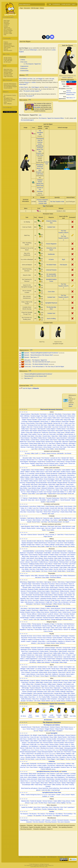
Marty (28, 764)
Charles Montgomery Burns (33, 795)
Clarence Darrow (32, 535)
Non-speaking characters (66, 827)
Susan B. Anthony (35, 681)
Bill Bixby (27, 416)
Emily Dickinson (26, 475)
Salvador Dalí (65, 458)
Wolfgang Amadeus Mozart (36, 564)
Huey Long (71, 593)
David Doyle (65, 421)
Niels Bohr (59, 648)
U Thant (55, 602)
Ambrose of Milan (26, 624)
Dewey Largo (50, 777)
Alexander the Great (26, 636)
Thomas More (38, 629)
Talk (50, 4)
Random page (8, 32)
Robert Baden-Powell (51, 541)
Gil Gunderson (61, 739)
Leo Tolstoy (57, 490)
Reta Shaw (69, 445)
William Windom (58, 604)
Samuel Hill (24, 500)
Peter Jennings (47, 690)
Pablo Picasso (25, 463)
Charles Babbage (25, 648)
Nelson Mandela (58, 595)
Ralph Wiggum (71, 783)
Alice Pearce (54, 440)
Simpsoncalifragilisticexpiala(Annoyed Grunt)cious (44, 353)
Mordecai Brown (42, 667)
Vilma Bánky (58, 414)
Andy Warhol (53, 465)
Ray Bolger (44, 416)
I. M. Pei (38, 697)
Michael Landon (70, 432)
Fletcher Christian (58, 682)
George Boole (67, 648)
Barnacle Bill (57, 681)
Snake (37, 716)
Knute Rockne (40, 674)
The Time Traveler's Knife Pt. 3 (63, 286)
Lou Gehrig (38, 669)
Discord (6, 49)
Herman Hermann (48, 801)
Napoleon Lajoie (62, 671)
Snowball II (59, 731)
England (21, 52)
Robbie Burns (62, 473)
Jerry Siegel (61, 699)
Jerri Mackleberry (34, 746)
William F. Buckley (30, 472)
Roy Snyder (58, 755)
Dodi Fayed (51, 526)
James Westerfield (60, 449)
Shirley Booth (71, 416)
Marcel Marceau (69, 434)
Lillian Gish (29, 427)
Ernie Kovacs (53, 432)
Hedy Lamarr (61, 432)
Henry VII (55, 639)
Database (66, 774)
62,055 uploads (8, 59)
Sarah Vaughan (36, 571)
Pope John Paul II (27, 628)
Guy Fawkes (54, 520)
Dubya (74, 755)
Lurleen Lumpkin (42, 765)
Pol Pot (30, 600)
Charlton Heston (61, 429)
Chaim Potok (69, 484)
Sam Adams (40, 582)
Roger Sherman (48, 536)
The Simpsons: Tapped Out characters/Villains (51, 118)
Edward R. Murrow (38, 695)
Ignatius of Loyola (62, 626)
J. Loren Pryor (33, 781)
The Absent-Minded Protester (40, 364)
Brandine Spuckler (31, 757)
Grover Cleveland (66, 608)
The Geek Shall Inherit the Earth (41, 362)
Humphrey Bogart (35, 416)
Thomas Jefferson (32, 614)
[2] (41, 91)
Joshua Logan (40, 528)
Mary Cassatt (37, 458)
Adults (49, 827)
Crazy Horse (60, 543)
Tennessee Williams (55, 577)
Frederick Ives (30, 655)
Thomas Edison (54, 651)
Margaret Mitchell (62, 483)
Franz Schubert (54, 567)
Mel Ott (69, 672)
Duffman (68, 764)
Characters (7, 23)
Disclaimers (61, 857)
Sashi (54, 750)
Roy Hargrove (66, 558)
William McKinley (41, 616)
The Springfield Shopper (10, 87)
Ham (47, 775)
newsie (34, 82)
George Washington (57, 619)
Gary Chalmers (51, 774)
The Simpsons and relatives (52, 725)
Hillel (55, 626)
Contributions (56, 4)
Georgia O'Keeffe (70, 462)
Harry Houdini (30, 690)
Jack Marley (43, 746)
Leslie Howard (25, 431)
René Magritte (24, 462)
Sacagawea (43, 699)
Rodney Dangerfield (34, 421)
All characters (48, 720)
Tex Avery (27, 453)
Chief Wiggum (35, 87)
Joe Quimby (38, 754)
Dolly (29, 686)
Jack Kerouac (66, 481)
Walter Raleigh (63, 697)
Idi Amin (24, 541)
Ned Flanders (72, 737)
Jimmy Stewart (47, 447)
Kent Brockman (42, 764)
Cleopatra (72, 636)
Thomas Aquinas (36, 624)
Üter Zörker (65, 785)
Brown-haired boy (43, 788)
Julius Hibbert (34, 741)
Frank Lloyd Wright (62, 494)
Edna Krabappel (32, 777)
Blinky (23, 795)
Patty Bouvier (36, 727)
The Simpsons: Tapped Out (39, 360)
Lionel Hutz (72, 741)
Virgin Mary (30, 629)
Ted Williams (53, 676)
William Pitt (24, 600)
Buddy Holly (53, 560)
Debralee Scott (42, 445)
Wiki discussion (8, 50)
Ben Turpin (63, 447)
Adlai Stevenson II (40, 602)
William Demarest (56, 421)
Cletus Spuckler (41, 757)
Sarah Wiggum (61, 759)
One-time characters (39, 822)
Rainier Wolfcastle (46, 769)
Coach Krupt (41, 777)
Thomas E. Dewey (64, 587)
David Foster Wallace (59, 492)
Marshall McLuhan (48, 693)
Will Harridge (25, 688)
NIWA (5, 102)
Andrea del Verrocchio (42, 465)
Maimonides (70, 692)
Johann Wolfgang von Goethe (35, 492)
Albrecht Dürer (31, 460)
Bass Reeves (71, 697)
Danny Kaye (67, 431)
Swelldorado (51, 254)
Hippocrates (57, 688)
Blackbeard (57, 518)
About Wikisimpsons (52, 857)
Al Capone (29, 520)
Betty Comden (35, 526)
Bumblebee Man (51, 764)
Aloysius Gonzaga (47, 626)
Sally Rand (65, 442)
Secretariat (62, 674)
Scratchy (60, 809)
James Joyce (43, 481)
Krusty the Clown (32, 765)
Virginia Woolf (52, 494)
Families (52, 812)
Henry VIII (61, 639)
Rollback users (8, 43)
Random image (8, 33)
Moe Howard (33, 431)
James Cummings (62, 650)
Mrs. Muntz (36, 748)
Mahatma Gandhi (44, 589)
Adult (45, 203)
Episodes (6, 22)
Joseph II (29, 641)
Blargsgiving (40, 146)
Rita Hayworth (42, 429)
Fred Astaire (43, 414)
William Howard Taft (60, 618)
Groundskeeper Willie (28, 785)
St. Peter (50, 629)
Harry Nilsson (49, 564)
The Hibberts (59, 814)
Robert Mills (67, 693)
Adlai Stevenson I (30, 602)
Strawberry (63, 757)
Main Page (7, 21)
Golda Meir (55, 597)
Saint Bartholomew (69, 624)
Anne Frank (43, 477)
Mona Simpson (69, 729)
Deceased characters (63, 820)
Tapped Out (7, 28)
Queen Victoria (51, 643)
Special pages (8, 72)
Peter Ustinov (71, 447)
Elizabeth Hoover (61, 775)
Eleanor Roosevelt (45, 600)
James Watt (73, 660)
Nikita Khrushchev (45, 593)
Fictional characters (35, 820)
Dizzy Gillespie (39, 558)
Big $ (64, 259)
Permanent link (8, 75)
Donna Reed (24, 443)
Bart (31, 79)
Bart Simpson (65, 727)
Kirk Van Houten (30, 759)
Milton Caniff (35, 453)
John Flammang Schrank (55, 522)
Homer (46, 87)
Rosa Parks (32, 697)
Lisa (34, 79)
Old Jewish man (59, 752)
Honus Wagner (45, 676)
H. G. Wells (69, 492)
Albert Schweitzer (52, 699)
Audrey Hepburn (51, 429)
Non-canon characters (64, 822)
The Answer (29, 96)
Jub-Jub (36, 731)
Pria (46, 750)
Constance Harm (71, 739)
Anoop (29, 750)
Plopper (41, 731)
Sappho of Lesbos (60, 486)
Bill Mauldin (61, 453)
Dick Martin (71, 510)
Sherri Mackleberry (60, 777)
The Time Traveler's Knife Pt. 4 (63, 297)
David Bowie (25, 418)
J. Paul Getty (71, 498)
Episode (27, 353)
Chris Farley (39, 423)
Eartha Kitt (45, 432)
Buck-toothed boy (54, 788)
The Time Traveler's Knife (57, 202)
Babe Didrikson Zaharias (65, 676)
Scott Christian (61, 764)
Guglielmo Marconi (57, 655)
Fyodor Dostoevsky (52, 475)
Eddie (55, 737)
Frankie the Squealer (36, 801)
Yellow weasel (47, 785)
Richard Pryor (49, 442)
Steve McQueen (25, 438)
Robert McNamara (46, 597)
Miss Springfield (55, 767)
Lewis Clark (59, 774)
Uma (57, 750)
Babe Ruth (48, 674)
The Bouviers (33, 814)
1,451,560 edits (8, 61)
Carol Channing (65, 418)
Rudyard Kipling (31, 483)
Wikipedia (36, 388)
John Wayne (42, 449)
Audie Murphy (71, 438)
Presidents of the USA (52, 606)
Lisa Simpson (40, 729)
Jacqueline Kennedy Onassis (48, 598)
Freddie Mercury (43, 562)
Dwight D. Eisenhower (32, 610)
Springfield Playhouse (51, 303)
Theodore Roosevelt (48, 618)
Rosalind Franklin (38, 653)
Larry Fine (72, 423)
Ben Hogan (72, 669)
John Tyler (37, 619)
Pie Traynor (36, 676)
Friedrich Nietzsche (49, 695)
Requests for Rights (9, 46)
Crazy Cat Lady (35, 737)
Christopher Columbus (41, 684)
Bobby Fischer (60, 686)
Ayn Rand (34, 486)
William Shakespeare (69, 576)
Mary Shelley (24, 488)
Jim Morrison (24, 564)
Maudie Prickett (40, 442)
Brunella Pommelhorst (62, 779)
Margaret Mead (31, 657)
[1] (27, 84)
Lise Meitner (39, 657)
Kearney (27, 82)
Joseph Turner (63, 463)
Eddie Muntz (29, 748)
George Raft (58, 442)
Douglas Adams (26, 470)
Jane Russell (33, 445)
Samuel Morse (58, 657)
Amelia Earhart (36, 686)
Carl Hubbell (40, 671)
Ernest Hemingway (49, 479)
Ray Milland (34, 438)
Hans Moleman (66, 746)
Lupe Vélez (34, 449)
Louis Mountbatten (52, 641)
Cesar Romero (25, 445)
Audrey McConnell (32, 779)
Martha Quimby (61, 754)
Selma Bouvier (45, 727)
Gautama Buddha (26, 626)
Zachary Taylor (71, 618)
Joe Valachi (66, 522)
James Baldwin (66, 470)
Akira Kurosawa (69, 743)
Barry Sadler (42, 486)
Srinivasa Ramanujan (69, 659)
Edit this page (35, 8)
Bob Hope (61, 508)
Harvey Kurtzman (51, 453)
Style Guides (7, 48)
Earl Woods (71, 546)
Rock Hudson (51, 431)
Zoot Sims (32, 569)
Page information (8, 76)
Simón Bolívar (70, 541)
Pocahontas (54, 697)
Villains (52, 706)
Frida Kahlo (65, 460)
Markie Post (23, 442)
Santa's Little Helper (50, 731)
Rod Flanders (32, 775)
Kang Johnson (66, 801)
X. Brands (32, 418)
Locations (6, 25)
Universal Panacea (51, 270)
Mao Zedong (67, 604)
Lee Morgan (73, 562)
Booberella (33, 764)
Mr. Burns (23, 716)
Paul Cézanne (45, 458)
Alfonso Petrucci (58, 629)
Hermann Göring (67, 589)
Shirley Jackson (33, 481)
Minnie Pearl (47, 512)
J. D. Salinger (50, 486)
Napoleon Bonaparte (27, 543)
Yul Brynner (39, 418)
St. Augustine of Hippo (48, 624)
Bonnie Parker (36, 522)
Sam (34, 755)
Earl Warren (37, 604)
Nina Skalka (72, 781)
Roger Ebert (44, 686)
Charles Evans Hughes (43, 591)
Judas (52, 628)
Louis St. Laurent (66, 600)
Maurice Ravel (51, 566)
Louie (36, 803)
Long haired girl (56, 790)
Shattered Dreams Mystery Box (40, 182)
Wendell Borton (42, 774)
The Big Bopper (39, 553)
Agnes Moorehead (62, 438)
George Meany (58, 693)
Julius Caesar (45, 586)
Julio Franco (23, 739)
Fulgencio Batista (70, 582)
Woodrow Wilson (68, 619)
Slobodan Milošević (64, 597)
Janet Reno (61, 535)
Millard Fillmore (44, 610)
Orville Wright (55, 662)
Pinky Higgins (64, 669)
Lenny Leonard (65, 795)
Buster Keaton (48, 510)
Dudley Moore (52, 438)
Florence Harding (31, 591)
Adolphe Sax (45, 567)
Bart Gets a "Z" (71, 98)
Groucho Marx (47, 436)
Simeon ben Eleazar (47, 681)
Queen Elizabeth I (58, 638)
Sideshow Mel (60, 765)
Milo (60, 746)
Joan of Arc (71, 626)
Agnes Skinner (50, 755)
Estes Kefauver (55, 591)
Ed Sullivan (30, 701)
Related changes (8, 71)
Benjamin (51, 735)
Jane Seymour (41, 643)
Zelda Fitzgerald (48, 423)
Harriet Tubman (46, 701)
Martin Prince (24, 781)
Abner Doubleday (69, 543)
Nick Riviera (28, 755)
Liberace (27, 562)
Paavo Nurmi (62, 672)
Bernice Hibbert (25, 741)
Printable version (8, 74)
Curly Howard (70, 429)
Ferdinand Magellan (27, 693)
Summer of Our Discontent (40, 190)
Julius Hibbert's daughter (45, 741)
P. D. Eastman (62, 475)
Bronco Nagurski (53, 672)
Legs (32, 803)
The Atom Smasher (40, 151)
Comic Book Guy (25, 737)
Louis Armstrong (40, 551)
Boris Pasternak (43, 484)
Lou (39, 744)
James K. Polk (69, 616)
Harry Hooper (24, 671)
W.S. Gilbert (59, 477)
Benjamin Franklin (33, 589)
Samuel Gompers (70, 686)
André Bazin (25, 682)
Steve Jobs (31, 500)
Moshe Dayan (54, 587)
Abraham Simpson (55, 727)
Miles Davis (44, 556)
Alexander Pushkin (26, 486)
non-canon (37, 107)
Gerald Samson (40, 755)
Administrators (8, 45)
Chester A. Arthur (45, 608)
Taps (44, 206)
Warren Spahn (70, 674)
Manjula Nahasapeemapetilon (28, 752)
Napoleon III (61, 641)
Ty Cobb (50, 667)
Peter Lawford (32, 434)
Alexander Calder (27, 458)
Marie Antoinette (47, 636)
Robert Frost (51, 477)
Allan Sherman (66, 528)
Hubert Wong (38, 785)
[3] (33, 95)
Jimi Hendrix (37, 560)
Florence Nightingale (61, 695)
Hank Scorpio (52, 803)
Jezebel (23, 641)
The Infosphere (8, 101)
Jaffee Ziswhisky (56, 785)
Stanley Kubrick (31, 528)
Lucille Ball (51, 414)
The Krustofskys (68, 814)
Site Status (67, 857)
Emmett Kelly (55, 690)
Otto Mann (23, 779)
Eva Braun (52, 584)
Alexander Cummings (50, 650)
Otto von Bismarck (63, 602)
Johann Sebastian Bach (59, 551)
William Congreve (25, 576)
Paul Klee (72, 460)
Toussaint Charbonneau (53, 498)
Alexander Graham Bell (37, 648)
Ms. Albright (34, 735)
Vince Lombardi (25, 672)
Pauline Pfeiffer (46, 697)
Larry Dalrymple (44, 737)
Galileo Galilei (57, 653)
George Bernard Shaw (56, 576)
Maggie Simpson (50, 729)
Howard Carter (48, 682)
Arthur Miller (34, 576)
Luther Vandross (26, 571)
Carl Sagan (32, 660)
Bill (23, 764)
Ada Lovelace (47, 655)
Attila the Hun (40, 541)
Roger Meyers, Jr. (70, 765)
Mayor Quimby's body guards (48, 754)
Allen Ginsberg (67, 477)
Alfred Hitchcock (66, 526)
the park (52, 79)
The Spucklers (37, 816)
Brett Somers (39, 447)
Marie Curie (71, 650)
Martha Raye (73, 442)
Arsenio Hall (63, 427)
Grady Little (33, 744)
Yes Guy (68, 759)
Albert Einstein (63, 651)
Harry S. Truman (28, 619)
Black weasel (33, 774)
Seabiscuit (55, 674)
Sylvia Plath (52, 484)
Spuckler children (67, 755)
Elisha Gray (65, 653)
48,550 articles (8, 58)
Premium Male (42, 202)
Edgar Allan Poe (60, 484)
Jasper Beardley (42, 735)
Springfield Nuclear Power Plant (52, 792)
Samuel (66, 629)
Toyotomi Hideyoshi (35, 688)
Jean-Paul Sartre (70, 486)
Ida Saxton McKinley (34, 597)
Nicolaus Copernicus (38, 650)
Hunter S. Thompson (47, 490)
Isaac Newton (67, 657)
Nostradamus (72, 695)
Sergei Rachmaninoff (40, 566)
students (64, 771)
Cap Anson (24, 667)
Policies (6, 42)
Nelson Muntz (42, 779)
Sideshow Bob (25, 801)
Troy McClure (51, 765)
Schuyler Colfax (27, 587)
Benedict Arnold (31, 541)
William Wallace (63, 546)
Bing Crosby (68, 420)
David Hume (38, 690)
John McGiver (72, 436)
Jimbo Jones (24, 777)
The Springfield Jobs (40, 133)
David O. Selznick (56, 528)
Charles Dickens (71, 473)
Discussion (27, 8)
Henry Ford (63, 498)
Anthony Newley (25, 440)
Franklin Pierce (60, 616)
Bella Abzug (23, 582)
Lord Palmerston (62, 598)
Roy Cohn (24, 535)
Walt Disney (42, 475)
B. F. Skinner (48, 660)
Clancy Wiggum (51, 759)
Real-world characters (50, 825)
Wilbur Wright (63, 662)
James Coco (51, 420)
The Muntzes (65, 816)
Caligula (52, 586)
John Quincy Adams (34, 608)
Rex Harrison (71, 427)
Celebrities (52, 761)
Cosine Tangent (35, 783)
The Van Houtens (47, 816)
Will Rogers (72, 443)
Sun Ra (56, 569)
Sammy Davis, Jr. (45, 421)
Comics (6, 26)
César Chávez (68, 682)
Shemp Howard (42, 431)
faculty (57, 771)
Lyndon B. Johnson (53, 614)
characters (52, 704)
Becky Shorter (64, 781)
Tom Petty (65, 564)
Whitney (22, 757)
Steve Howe (32, 671)
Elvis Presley (25, 566)
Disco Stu (69, 757)
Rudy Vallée (71, 569)
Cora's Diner (51, 292)
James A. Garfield (54, 610)
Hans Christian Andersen (38, 470)
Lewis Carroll (48, 472)
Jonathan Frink (32, 739)
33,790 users (7, 62)
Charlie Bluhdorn (33, 498)
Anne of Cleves (37, 636)
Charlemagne (64, 636)
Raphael (32, 463)
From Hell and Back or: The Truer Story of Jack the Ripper (48, 367)
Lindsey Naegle (59, 748)
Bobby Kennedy (65, 591)
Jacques (24, 743)
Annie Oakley (24, 697)
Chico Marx (38, 436)
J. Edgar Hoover (66, 688)
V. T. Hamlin (42, 453)
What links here (8, 69)
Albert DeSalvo (37, 520)
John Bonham (56, 553)
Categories (23, 825)
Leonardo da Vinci (55, 458)
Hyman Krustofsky (59, 743)
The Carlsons (41, 814)
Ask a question (8, 29)
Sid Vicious (44, 571)
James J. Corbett (58, 667)
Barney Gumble (52, 739)
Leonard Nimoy (35, 440)
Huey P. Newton (35, 598)
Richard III (69, 641)
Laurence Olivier (45, 440)
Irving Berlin (30, 553)
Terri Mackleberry (70, 777)
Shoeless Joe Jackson (51, 671)
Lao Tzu (53, 701)
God (65, 807)
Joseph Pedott (51, 659)
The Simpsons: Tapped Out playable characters (33, 827)
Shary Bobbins (23, 79)
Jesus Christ (37, 807)
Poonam (42, 750)
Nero (28, 598)
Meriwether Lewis (42, 692)
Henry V (43, 639)
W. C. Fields (64, 423)
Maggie (40, 79)
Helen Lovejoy (45, 744)
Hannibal (23, 545)
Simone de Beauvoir (52, 473)
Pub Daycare (63, 265)
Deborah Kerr (37, 432)
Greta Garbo (59, 425)
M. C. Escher (39, 460)
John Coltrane (71, 555)
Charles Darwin (44, 651)
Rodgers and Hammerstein (63, 566)
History (42, 8)
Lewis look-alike (46, 790)
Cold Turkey (40, 155)
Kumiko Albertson (25, 735)
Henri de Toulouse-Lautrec (51, 463)
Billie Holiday (45, 560)
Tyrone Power (31, 442)
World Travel (40, 185)
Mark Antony (61, 582)
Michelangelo (33, 462)
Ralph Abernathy (25, 681)
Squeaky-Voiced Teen (53, 757)
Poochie (44, 809)
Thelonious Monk (64, 562)
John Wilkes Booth (61, 416)
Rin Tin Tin (45, 443)
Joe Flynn (24, 425)
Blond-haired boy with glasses (29, 788)
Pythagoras (59, 659)
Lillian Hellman (39, 479)
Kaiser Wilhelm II (60, 643)
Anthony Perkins (70, 440)
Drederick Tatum (65, 767)
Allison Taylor (44, 783)
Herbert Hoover (67, 612)
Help (5, 35)
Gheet (32, 750)
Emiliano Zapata (71, 701)
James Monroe (51, 616)
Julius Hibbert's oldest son (60, 741)
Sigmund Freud (48, 653)
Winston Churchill (69, 586)
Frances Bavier (67, 414)
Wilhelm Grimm (30, 479)
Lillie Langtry (24, 434)
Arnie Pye (23, 767)
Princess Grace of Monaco (45, 638)
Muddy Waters (62, 571)
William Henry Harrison (43, 612)
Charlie (58, 795)
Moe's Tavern (24, 87)
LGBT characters (46, 820)
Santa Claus (45, 807)
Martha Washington (47, 604)
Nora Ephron (71, 475)
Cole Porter (72, 564)
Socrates (68, 699)
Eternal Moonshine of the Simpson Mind (71, 93)
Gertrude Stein (68, 488)
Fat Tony (69, 803)
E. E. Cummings (30, 473)
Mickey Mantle (43, 672)
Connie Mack (34, 672)
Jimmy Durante (30, 423)
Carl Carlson (52, 795)
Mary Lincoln (64, 593)
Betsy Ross (36, 699)
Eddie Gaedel (30, 669)
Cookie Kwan (25, 744)
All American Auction (40, 142)
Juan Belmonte (33, 667)
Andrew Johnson (42, 614)
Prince (32, 566)
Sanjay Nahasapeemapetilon (45, 752)
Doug (51, 737)
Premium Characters (42, 200)
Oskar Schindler (51, 502)
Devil (51, 807)
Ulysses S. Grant (64, 610)
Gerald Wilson (71, 571)
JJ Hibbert (52, 775)
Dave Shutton (34, 767)
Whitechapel (33, 50)
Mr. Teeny (73, 767)
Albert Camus (40, 472)
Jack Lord (46, 434)
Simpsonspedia (8, 88)
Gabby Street (28, 676)
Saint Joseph (46, 628)
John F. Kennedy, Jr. (51, 535)
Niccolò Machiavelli (41, 483)
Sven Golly (73, 716)
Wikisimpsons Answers (10, 85)
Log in (73, 4)
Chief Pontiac (25, 546)
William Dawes (52, 684)
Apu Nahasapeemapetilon (67, 750)
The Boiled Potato (51, 265)
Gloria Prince (30, 754)
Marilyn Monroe (43, 438)
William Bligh (61, 541)
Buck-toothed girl (65, 788)
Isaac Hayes (33, 429)
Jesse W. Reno (24, 660)
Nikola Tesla (65, 660)
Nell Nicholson (51, 779)
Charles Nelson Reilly (35, 443)
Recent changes (8, 30)
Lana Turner (56, 447)
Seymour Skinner (25, 783)
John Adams (24, 608)
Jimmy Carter (36, 586)
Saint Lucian (59, 628)
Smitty (52, 796)
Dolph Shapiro (55, 781)
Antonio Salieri (37, 567)
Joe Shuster (68, 453)
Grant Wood (61, 465)
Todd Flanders (41, 775)
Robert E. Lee (40, 545)
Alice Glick (44, 739)
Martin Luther (67, 628)
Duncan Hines (49, 688)
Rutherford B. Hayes (56, 612)
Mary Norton (34, 484)
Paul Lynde (53, 434)
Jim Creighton (68, 667)
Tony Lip (40, 434)
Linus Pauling (42, 659)
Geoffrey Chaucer (66, 472)
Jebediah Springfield (44, 767)
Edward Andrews (25, 414)
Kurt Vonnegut (48, 492)
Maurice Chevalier (32, 420)
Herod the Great (69, 639)
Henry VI (49, 639)
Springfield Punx (8, 98)
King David (24, 638)
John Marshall (68, 595)
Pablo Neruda (26, 484)
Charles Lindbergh (49, 545)
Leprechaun (71, 807)
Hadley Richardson (26, 699)
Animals (54, 820)
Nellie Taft (49, 602)
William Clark (30, 684)
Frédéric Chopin (54, 555)
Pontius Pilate (71, 598)
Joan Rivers (52, 443)
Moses (45, 629)
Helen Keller (58, 481)
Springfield (54, 733)
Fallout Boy (56, 807)
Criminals (55, 827)
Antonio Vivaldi (52, 571)
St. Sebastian (73, 629)
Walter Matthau (63, 436)
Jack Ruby (44, 522)
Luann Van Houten (41, 759)
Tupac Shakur (61, 445)
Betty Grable (48, 427)
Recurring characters (51, 822)
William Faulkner (25, 477)
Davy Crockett (36, 587)
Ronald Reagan (25, 618)
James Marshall (38, 693)
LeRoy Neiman (60, 462)
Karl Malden (60, 434)
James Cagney (47, 418)
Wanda (64, 783)
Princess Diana (32, 638)
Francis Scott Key (70, 535)
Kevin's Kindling (51, 319)
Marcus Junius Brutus (62, 584)
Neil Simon (38, 577)
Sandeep (49, 750)
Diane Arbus (73, 681)
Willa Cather (56, 472)
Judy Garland (67, 425)
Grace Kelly (29, 432)
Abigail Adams (32, 582)
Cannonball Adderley (28, 551)
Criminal (41, 203)
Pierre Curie (24, 651)
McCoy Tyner (63, 569)
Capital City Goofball (27, 807)
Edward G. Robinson (62, 443)
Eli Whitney (33, 662)
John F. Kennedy (64, 614)
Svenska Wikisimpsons (10, 84)
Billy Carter (42, 498)
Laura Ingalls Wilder (41, 494)
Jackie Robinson (31, 674)
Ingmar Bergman (25, 526)
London (54, 50)
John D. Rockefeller (41, 500)
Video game (27, 360)
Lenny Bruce (33, 506)
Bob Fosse (44, 425)
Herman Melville (52, 483)
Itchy (62, 807)
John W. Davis (45, 587)
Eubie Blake (48, 553)
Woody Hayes (55, 669)
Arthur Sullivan (49, 569)
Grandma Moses (51, 462)
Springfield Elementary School (46, 771)
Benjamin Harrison (30, 612)
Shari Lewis (51, 692)
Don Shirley (25, 569)
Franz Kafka (50, 481)
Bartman (71, 727)
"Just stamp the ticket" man (35, 743)
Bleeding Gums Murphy (47, 748)
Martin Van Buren (45, 619)
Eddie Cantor (56, 418)
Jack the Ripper (27, 388)
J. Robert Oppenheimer (31, 659)
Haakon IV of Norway (34, 639)
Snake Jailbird (57, 801)
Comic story (28, 362)
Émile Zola (71, 494)
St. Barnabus (59, 624)
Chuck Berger (24, 774)
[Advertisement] (10, 139)
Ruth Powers (68, 752)
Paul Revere (33, 546)
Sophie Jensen (71, 775)
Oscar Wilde (32, 494)
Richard (48, 781)
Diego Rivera (39, 463)
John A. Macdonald (27, 595)
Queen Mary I (42, 641)
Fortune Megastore (51, 244)
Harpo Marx (55, 436)
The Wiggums (57, 816)
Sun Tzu (23, 492)
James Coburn (42, 420)
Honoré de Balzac (40, 473)
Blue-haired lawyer (59, 735)
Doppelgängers (24, 820)
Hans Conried (59, 506)
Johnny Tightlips (61, 803)
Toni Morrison (72, 483)
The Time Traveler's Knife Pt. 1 (63, 233)
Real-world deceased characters (52, 409)
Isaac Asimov (49, 470)
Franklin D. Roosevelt (36, 618)
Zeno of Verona (48, 631)
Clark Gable (51, 425)
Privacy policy (43, 857)
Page (21, 8)
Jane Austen (58, 470)
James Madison (31, 616)
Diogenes (60, 684)
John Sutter (37, 701)
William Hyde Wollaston (44, 662)
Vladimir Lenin (55, 593)
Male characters (38, 825)
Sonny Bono (52, 416)
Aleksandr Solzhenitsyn (48, 488)
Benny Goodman (49, 558)
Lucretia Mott (28, 695)
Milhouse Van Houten (55, 783)
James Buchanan (56, 608)
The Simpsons (24, 814)
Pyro (28, 767)
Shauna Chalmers (71, 735)
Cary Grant (55, 427)
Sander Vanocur (61, 701)
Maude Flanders (62, 737)
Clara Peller (61, 440)
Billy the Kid (39, 518)
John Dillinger (46, 520)
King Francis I (68, 638)
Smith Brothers (57, 660)
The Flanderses (50, 814)
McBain (54, 769)
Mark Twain (73, 490)
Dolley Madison (49, 595)
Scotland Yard (51, 227)
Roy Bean (32, 682)
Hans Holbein (58, 460)
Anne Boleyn (56, 636)
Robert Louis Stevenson (33, 490)
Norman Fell (57, 423)
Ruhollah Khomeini (34, 593)
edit (27, 75)
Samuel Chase (59, 586)
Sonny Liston (71, 671)
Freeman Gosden (38, 427)
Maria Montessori (48, 657)
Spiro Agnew (48, 582)
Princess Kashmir (48, 743)
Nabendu (37, 750)
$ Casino (51, 259)
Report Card (41, 781)
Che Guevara (52, 543)
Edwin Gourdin (46, 669)
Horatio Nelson (60, 545)
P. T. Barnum (24, 498)
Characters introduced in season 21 (43, 829)
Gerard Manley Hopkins (67, 479)
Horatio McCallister (52, 746)
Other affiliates (8, 104)
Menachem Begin (27, 584)
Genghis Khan (31, 545)
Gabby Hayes (25, 429)
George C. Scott (51, 445)
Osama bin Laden (48, 518)
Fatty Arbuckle (35, 414)
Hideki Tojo (49, 546)
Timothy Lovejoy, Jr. (65, 744)
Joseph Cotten (59, 420)
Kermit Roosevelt (65, 500)
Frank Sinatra (30, 447)
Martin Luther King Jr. (66, 690)
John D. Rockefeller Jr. (53, 500)
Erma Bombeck (24, 506)
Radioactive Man (52, 809)
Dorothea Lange (32, 692)
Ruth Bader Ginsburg (56, 589)
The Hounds (44, 795)
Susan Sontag (59, 488)
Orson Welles (50, 449)
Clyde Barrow (31, 518)
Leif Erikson (52, 686)
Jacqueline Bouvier (26, 727)
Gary (38, 739)
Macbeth (35, 641)
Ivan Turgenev (65, 490)
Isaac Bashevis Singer (34, 488)
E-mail (26, 775)
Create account (66, 4)
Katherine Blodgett (50, 648)
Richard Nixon (37, 809)
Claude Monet (41, 462)
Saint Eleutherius (37, 626)
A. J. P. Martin (67, 655)
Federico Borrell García (40, 543)
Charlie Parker (57, 564)
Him (43, 688)
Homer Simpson (31, 729)
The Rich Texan (43, 803)
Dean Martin (31, 436)
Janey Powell (72, 779)
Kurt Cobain (63, 555)
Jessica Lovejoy (54, 744)
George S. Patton (70, 545)
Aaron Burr (29, 586)
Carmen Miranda (53, 562)
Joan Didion (35, 475)
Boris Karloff (59, 431)
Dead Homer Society (9, 100)
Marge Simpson (60, 729)
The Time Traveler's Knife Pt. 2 (63, 238)
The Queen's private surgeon (31, 91)
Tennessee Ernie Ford (34, 425)
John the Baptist (37, 628)
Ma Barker (23, 518)
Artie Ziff (74, 759)
